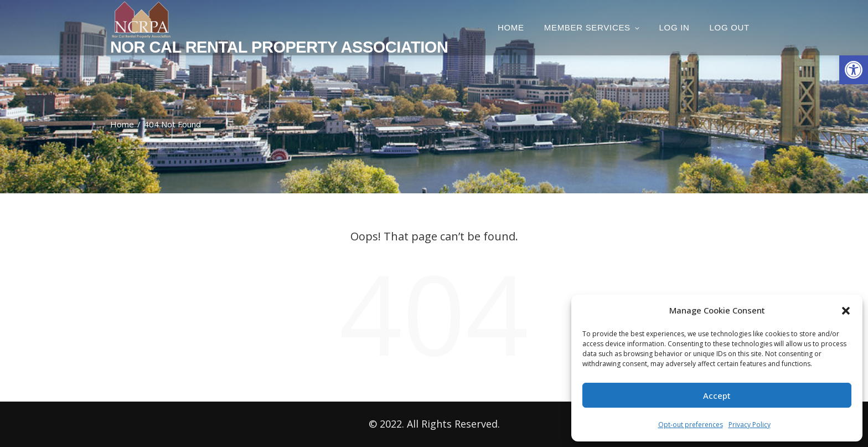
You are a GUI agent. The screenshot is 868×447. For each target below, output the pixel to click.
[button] (854, 70)
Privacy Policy (750, 425)
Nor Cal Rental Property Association (279, 47)
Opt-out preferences (691, 425)
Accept (717, 395)
